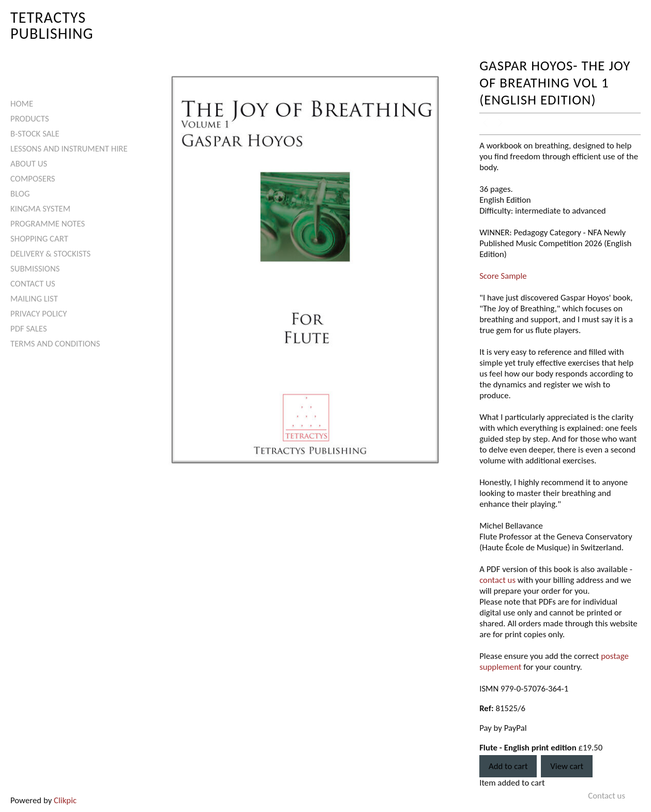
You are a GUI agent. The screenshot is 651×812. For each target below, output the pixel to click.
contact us (497, 580)
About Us (29, 164)
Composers (33, 179)
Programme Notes (48, 224)
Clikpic (65, 800)
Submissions (35, 269)
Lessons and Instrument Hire (69, 149)
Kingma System (40, 209)
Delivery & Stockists (50, 254)
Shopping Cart (39, 239)
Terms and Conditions (55, 344)
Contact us (33, 284)
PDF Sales (29, 329)
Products (30, 119)
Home (22, 104)
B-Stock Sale (35, 134)
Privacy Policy (39, 314)
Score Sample (503, 276)
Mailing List (34, 299)
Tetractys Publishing (52, 25)
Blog (20, 194)
